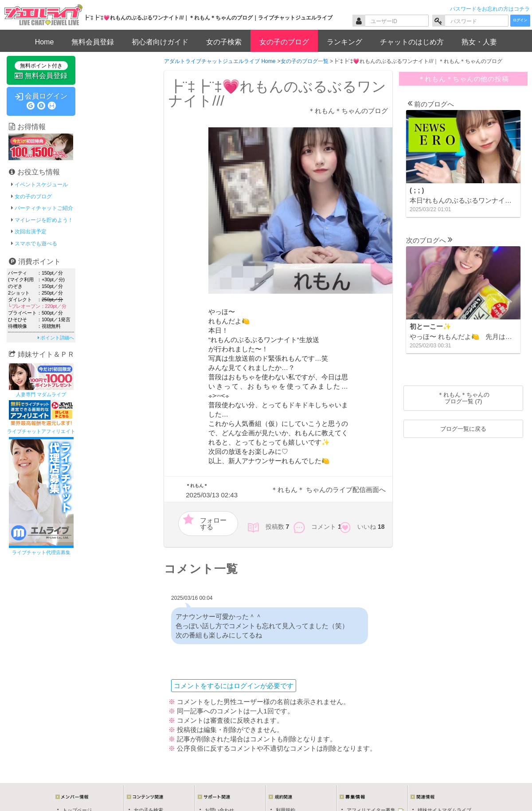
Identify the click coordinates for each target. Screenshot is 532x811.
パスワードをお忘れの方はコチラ (490, 9)
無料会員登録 (93, 42)
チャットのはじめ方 (412, 42)
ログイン (520, 20)
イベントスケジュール (41, 185)
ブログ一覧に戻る (463, 429)
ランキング (344, 42)
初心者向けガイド (160, 42)
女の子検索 (224, 42)
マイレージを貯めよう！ (44, 220)
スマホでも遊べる (36, 244)
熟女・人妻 (479, 42)
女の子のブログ (284, 42)
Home (45, 42)
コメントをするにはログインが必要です (234, 686)
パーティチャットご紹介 (44, 208)
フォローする (213, 524)
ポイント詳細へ (56, 338)
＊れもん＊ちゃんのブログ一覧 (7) (464, 398)
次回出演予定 (31, 232)
